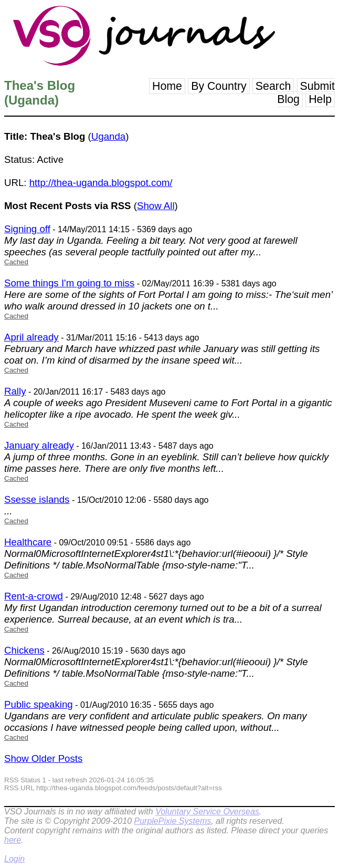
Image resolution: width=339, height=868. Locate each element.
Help (320, 99)
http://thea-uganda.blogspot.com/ (101, 183)
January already (39, 445)
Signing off (27, 229)
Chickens (24, 650)
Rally (15, 391)
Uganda (108, 136)
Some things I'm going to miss (69, 283)
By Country (219, 86)
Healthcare (28, 542)
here (13, 840)
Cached (16, 262)
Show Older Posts (43, 758)
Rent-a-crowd (34, 596)
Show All (156, 206)
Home (167, 86)
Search (273, 86)
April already (31, 337)
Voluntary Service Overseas (207, 812)
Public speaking (39, 704)
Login (14, 859)
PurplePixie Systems (172, 821)
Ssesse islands (37, 499)
